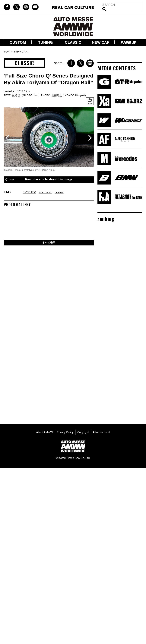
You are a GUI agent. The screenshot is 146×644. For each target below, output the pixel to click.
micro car (47, 192)
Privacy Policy (65, 431)
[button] (90, 138)
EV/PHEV (30, 192)
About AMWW (43, 431)
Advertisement (103, 431)
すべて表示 (49, 243)
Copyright (84, 431)
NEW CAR (21, 51)
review (62, 192)
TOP (7, 51)
